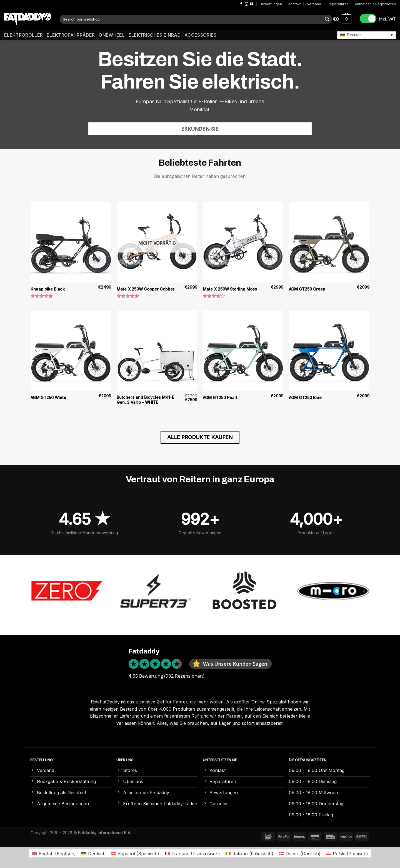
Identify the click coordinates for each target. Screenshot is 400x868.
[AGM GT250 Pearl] (243, 351)
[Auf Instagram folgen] (246, 4)
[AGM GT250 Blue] (329, 351)
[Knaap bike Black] (71, 242)
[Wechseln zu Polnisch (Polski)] (347, 853)
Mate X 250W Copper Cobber (146, 289)
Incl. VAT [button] (387, 19)
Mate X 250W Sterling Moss (230, 289)
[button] (367, 35)
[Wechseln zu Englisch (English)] (54, 853)
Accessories (201, 35)
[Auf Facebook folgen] (241, 4)
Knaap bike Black (48, 289)
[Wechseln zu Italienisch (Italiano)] (249, 853)
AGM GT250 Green (307, 289)
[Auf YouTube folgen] (252, 4)
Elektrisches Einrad (155, 35)
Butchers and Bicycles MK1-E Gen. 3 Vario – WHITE (145, 400)
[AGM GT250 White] (71, 351)
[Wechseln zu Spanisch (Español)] (135, 853)
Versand (314, 4)
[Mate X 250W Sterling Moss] (243, 242)
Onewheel (112, 35)
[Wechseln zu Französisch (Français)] (192, 853)
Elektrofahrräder (71, 35)
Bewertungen (271, 4)
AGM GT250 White (48, 398)
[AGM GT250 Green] (329, 242)
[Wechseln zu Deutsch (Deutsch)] (93, 853)
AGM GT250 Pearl (220, 398)
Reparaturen (338, 4)
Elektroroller (23, 35)
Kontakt (295, 4)
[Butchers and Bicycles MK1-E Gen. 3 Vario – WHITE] (157, 351)
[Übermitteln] (327, 19)
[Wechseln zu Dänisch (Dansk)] (300, 853)
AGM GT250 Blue (305, 398)
